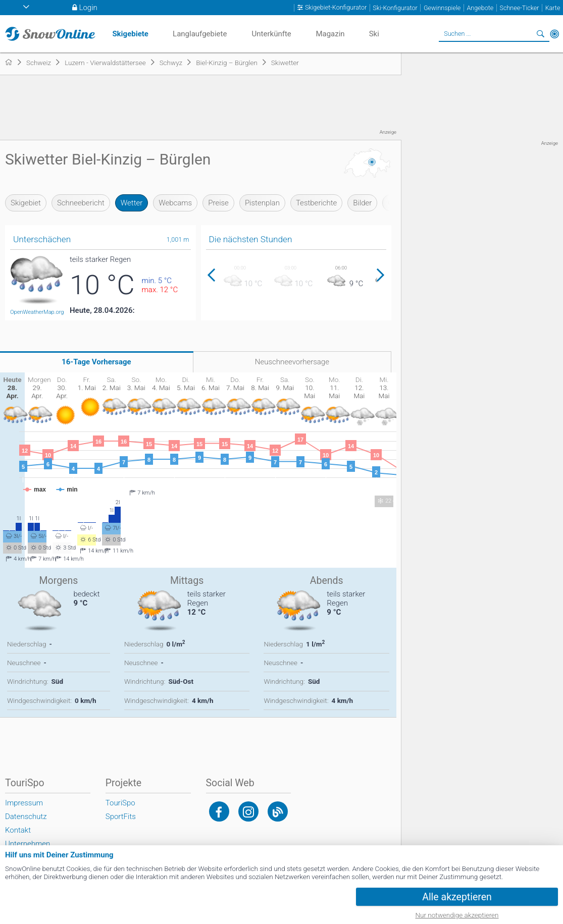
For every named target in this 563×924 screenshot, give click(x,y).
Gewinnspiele (442, 8)
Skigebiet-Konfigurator (336, 8)
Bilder (362, 203)
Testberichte (316, 203)
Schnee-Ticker (519, 8)
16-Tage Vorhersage (96, 362)
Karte (553, 8)
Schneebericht (81, 203)
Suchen (540, 34)
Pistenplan (262, 203)
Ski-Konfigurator (395, 8)
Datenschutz (26, 817)
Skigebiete (130, 34)
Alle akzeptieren (457, 897)
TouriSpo (120, 803)
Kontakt (18, 830)
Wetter (132, 203)
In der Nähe (554, 34)
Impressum (24, 803)
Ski (374, 34)
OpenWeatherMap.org (37, 312)
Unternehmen (28, 844)
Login (88, 8)
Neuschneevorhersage (292, 362)
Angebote (480, 8)
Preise (218, 203)
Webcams (175, 203)
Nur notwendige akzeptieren (457, 915)
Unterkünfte (272, 34)
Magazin (330, 34)
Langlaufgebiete (200, 34)
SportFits (121, 817)
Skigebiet (26, 203)
